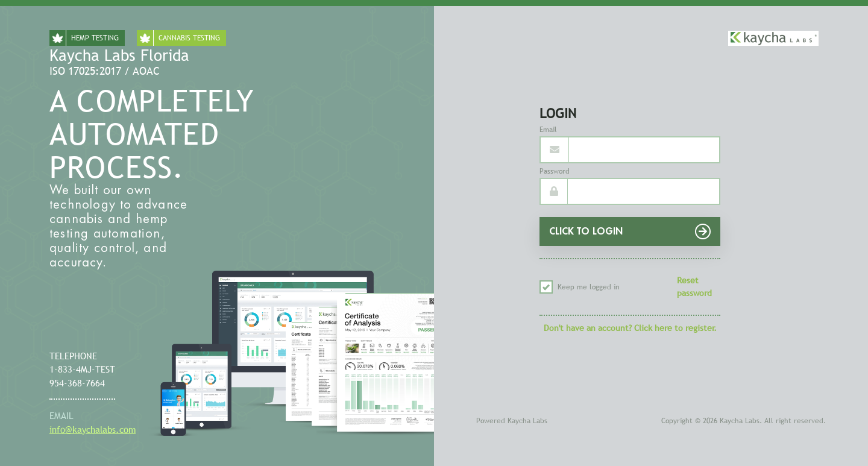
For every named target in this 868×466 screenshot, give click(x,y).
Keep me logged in (580, 287)
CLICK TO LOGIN (630, 231)
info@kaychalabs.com (93, 429)
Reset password (694, 287)
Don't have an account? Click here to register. (630, 328)
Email (548, 130)
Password (555, 171)
